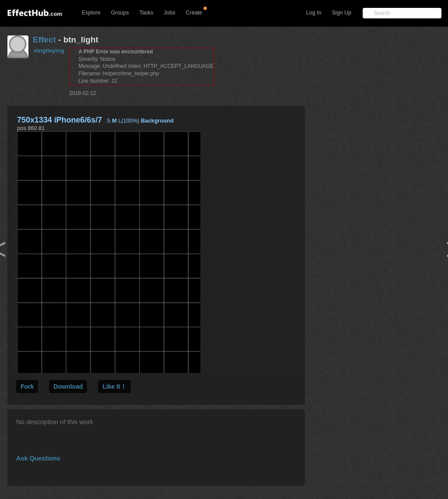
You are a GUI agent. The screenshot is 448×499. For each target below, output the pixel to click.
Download (68, 387)
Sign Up (342, 13)
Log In (314, 13)
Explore (91, 13)
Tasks (146, 13)
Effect (44, 40)
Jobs (169, 13)
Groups (120, 13)
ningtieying (49, 51)
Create (194, 13)
